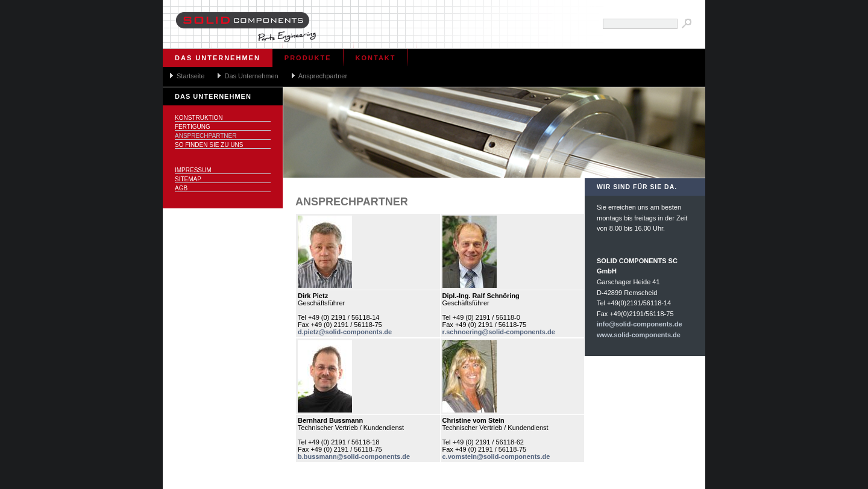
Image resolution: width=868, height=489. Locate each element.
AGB (181, 188)
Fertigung (193, 127)
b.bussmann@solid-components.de (354, 456)
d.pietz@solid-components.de (345, 332)
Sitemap (188, 179)
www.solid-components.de (639, 335)
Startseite (190, 76)
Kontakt (376, 58)
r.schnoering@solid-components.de (499, 332)
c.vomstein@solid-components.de (496, 456)
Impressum (193, 170)
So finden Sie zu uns (209, 145)
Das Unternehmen (218, 58)
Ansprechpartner (323, 76)
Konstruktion (199, 118)
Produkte (308, 58)
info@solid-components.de (640, 324)
